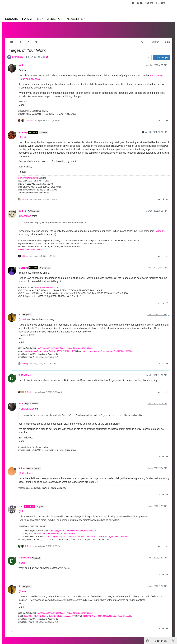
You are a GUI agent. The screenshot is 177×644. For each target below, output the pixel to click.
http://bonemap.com (27, 174)
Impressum (158, 3)
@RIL (40, 503)
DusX (21, 503)
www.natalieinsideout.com (30, 246)
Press (135, 3)
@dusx (22, 559)
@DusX (36, 555)
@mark (43, 129)
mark (21, 62)
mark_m (22, 207)
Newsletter (76, 19)
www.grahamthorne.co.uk (46, 284)
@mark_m (45, 265)
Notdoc (22, 465)
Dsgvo (145, 3)
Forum (27, 19)
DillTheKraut (25, 372)
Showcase (18, 53)
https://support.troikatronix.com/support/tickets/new (72, 527)
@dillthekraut (26, 405)
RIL (20, 311)
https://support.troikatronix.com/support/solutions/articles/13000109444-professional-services (87, 533)
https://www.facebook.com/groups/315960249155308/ (107, 348)
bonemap (23, 129)
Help (39, 19)
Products (11, 19)
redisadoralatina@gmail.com (80, 345)
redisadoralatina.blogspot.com (51, 345)
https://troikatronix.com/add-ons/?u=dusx (56, 530)
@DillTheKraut (32, 400)
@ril (21, 508)
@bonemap (33, 208)
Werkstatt (55, 19)
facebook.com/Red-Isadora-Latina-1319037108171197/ (49, 348)
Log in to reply (161, 54)
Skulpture (23, 264)
